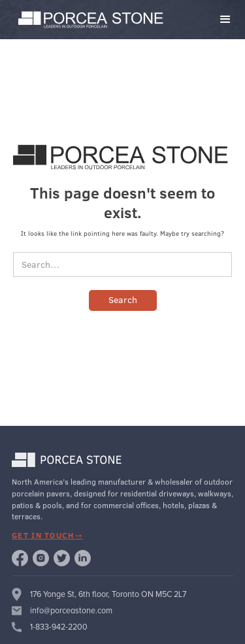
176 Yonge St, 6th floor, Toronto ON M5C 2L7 (108, 594)
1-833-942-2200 (59, 627)
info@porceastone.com (71, 611)
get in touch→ (47, 535)
